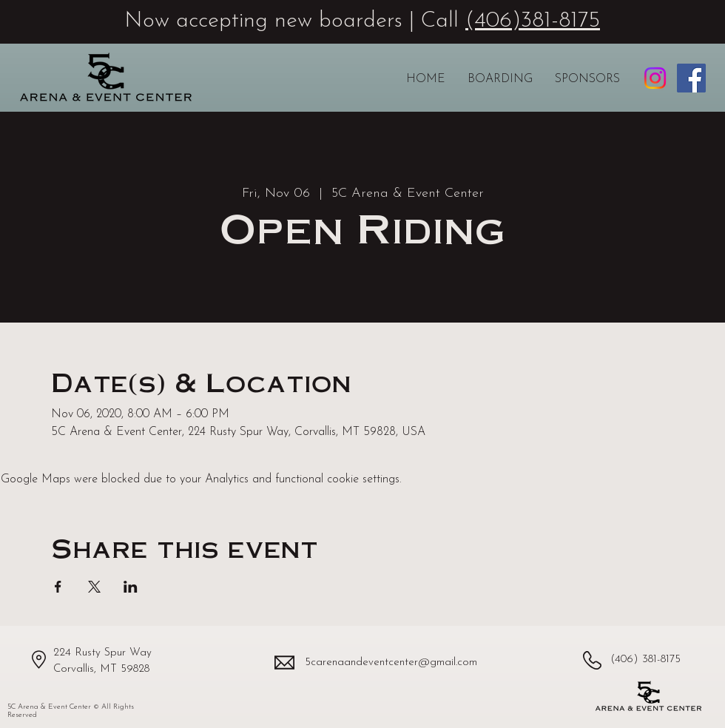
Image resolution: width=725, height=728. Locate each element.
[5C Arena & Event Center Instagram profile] (655, 78)
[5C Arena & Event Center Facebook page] (691, 78)
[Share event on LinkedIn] (131, 587)
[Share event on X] (94, 587)
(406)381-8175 (533, 21)
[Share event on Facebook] (58, 587)
